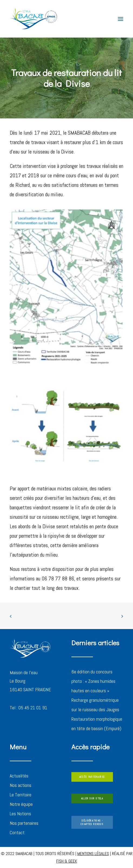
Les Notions (20, 814)
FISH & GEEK (67, 861)
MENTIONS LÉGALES (93, 854)
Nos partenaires (24, 823)
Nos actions (21, 785)
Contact (17, 832)
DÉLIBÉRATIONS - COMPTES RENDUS (92, 822)
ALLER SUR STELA (92, 799)
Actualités (19, 776)
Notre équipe (21, 804)
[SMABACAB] (34, 19)
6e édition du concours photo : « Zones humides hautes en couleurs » (93, 681)
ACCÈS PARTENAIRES (92, 777)
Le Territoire (21, 795)
